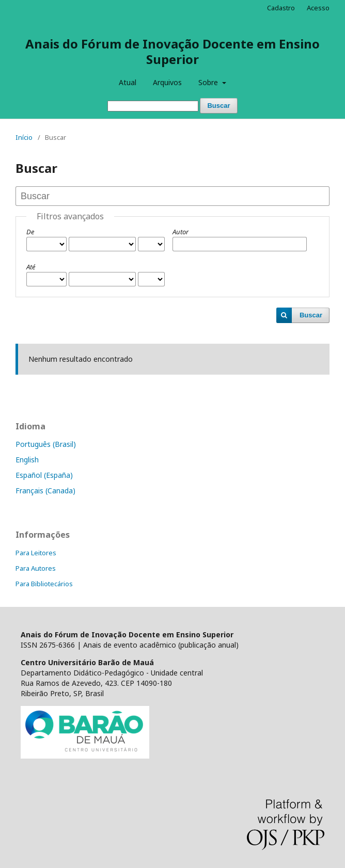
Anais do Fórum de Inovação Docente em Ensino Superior (173, 51)
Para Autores (36, 568)
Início (24, 137)
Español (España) (44, 475)
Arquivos (167, 82)
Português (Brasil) (46, 444)
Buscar (218, 106)
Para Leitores (36, 553)
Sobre (209, 82)
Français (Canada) (45, 491)
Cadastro (281, 8)
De (30, 232)
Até (31, 267)
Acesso (318, 8)
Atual (128, 82)
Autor (181, 232)
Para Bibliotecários (44, 584)
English (27, 460)
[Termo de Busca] (153, 106)
